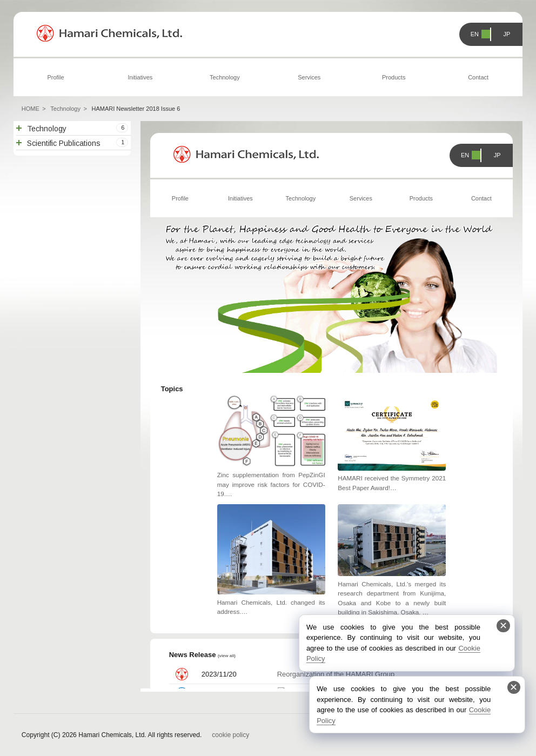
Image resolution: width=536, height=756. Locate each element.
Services (309, 77)
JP (507, 34)
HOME (31, 109)
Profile (55, 77)
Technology (225, 77)
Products (394, 77)
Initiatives (140, 77)
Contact (478, 77)
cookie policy (230, 735)
